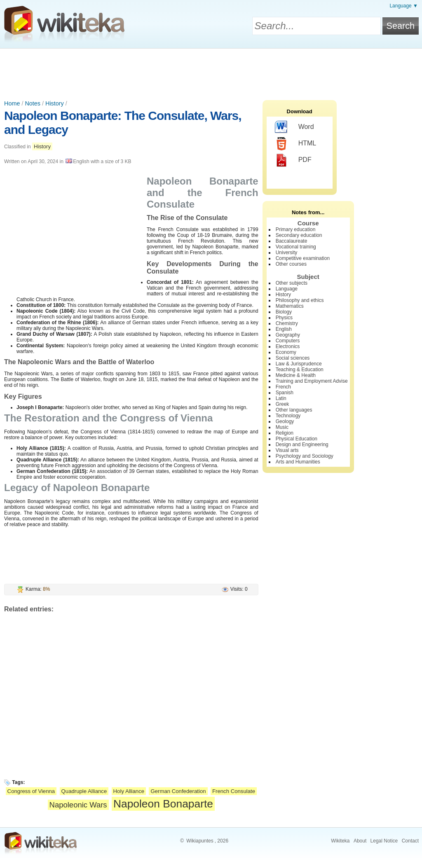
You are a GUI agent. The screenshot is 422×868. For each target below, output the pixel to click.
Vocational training (296, 247)
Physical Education (297, 439)
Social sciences (293, 358)
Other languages (294, 410)
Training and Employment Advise (312, 381)
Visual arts (287, 450)
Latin (281, 398)
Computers (288, 341)
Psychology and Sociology (305, 456)
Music (282, 427)
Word (294, 127)
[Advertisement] (211, 71)
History (55, 103)
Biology (284, 312)
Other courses (291, 264)
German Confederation (178, 791)
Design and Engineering (302, 445)
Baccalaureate (292, 241)
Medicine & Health (296, 375)
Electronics (288, 346)
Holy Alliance (129, 791)
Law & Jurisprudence (299, 364)
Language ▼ (404, 6)
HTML (296, 144)
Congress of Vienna (31, 791)
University (287, 253)
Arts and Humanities (298, 462)
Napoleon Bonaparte (163, 804)
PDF (293, 160)
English (284, 329)
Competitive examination (303, 258)
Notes (33, 103)
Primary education (296, 229)
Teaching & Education (300, 370)
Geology (285, 421)
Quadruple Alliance (84, 791)
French (283, 387)
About (360, 841)
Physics (284, 318)
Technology (288, 416)
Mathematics (290, 306)
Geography (288, 335)
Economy (286, 352)
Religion (285, 433)
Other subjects (292, 283)
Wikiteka (340, 841)
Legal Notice (384, 841)
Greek (283, 404)
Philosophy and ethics (300, 300)
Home (12, 103)
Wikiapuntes (200, 841)
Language (287, 289)
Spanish (285, 393)
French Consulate (234, 791)
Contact (410, 841)
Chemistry (287, 323)
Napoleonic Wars (78, 805)
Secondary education (299, 235)
